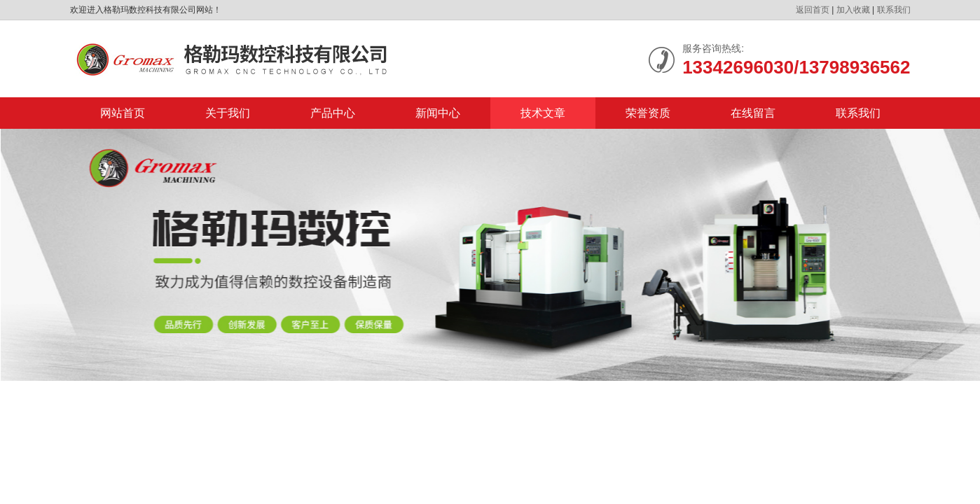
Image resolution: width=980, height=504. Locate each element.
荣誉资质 (648, 113)
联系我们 (894, 10)
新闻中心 (438, 113)
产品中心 (333, 113)
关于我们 (228, 113)
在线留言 (753, 113)
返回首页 (813, 10)
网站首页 (123, 113)
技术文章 (543, 113)
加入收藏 (853, 10)
